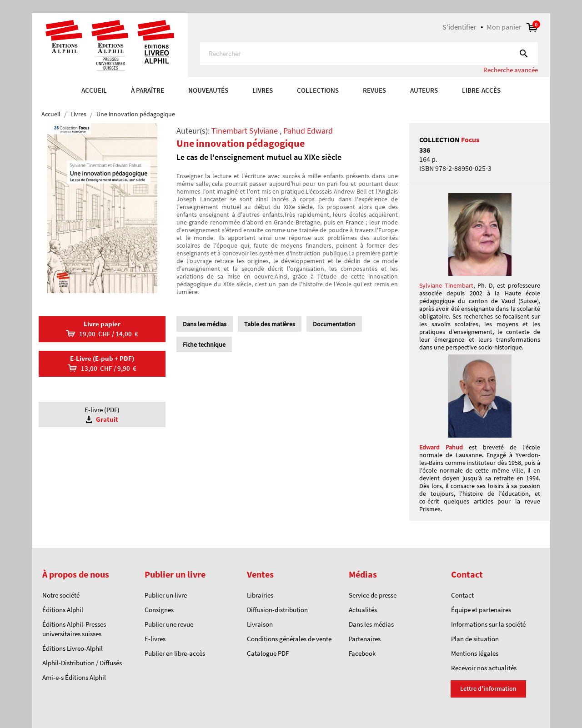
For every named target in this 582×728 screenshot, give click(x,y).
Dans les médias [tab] (205, 324)
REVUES (374, 90)
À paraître (148, 90)
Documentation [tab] (334, 324)
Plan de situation (475, 639)
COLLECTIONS (318, 90)
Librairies (260, 595)
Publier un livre (166, 595)
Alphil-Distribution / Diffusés (82, 663)
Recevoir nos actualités (484, 668)
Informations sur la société (488, 624)
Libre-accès (481, 90)
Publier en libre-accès (175, 653)
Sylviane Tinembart (446, 285)
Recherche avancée (511, 70)
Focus (470, 140)
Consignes (159, 610)
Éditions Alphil (63, 610)
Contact (462, 595)
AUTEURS (424, 90)
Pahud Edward (308, 131)
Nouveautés (208, 90)
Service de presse (373, 595)
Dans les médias (371, 624)
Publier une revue (169, 624)
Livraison (260, 624)
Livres (263, 90)
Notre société (61, 595)
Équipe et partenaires (481, 610)
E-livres (155, 639)
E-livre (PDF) (102, 415)
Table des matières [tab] (270, 324)
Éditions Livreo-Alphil (73, 648)
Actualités (363, 610)
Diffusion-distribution (277, 610)
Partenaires (365, 639)
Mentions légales (475, 653)
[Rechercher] (369, 54)
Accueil (94, 90)
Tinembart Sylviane (245, 131)
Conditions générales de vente (289, 639)
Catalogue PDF (268, 653)
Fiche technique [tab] (204, 344)
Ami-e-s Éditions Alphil (74, 677)
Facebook (362, 653)
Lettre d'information (488, 688)
